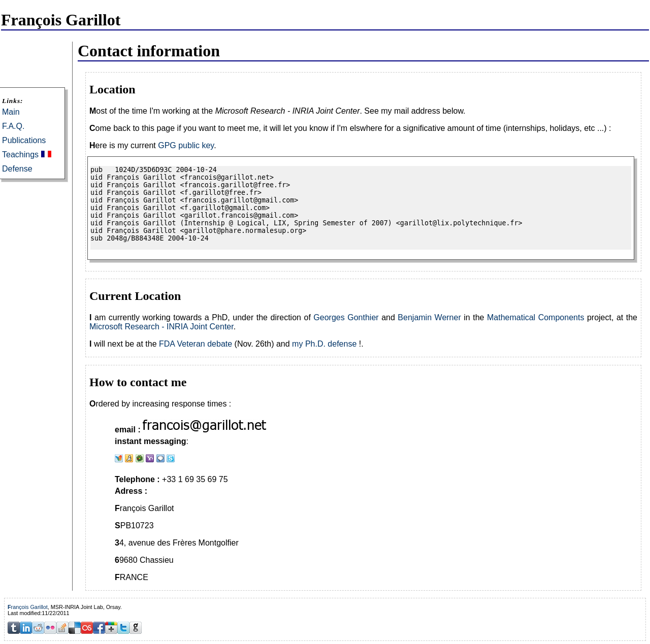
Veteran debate (205, 344)
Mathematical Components (535, 317)
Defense (17, 169)
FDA (167, 344)
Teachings (20, 155)
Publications (24, 140)
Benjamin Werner (429, 317)
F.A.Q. (13, 126)
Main (11, 112)
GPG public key (186, 145)
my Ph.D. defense (324, 344)
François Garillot (28, 607)
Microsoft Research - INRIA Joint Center (161, 327)
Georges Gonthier (346, 317)
